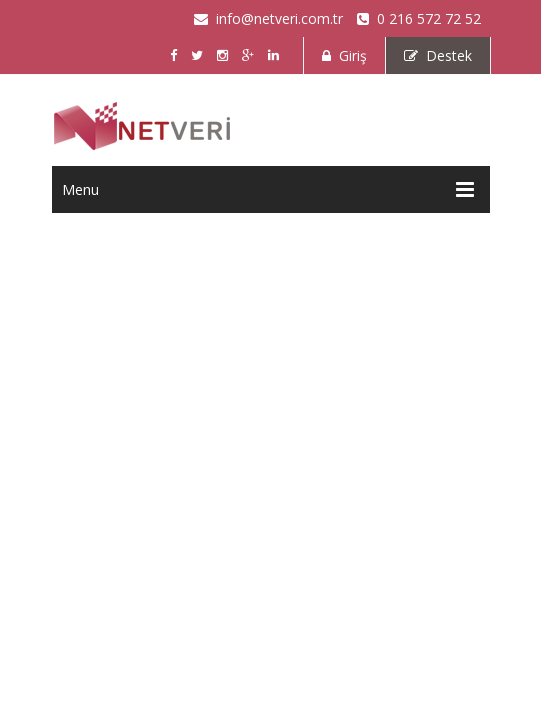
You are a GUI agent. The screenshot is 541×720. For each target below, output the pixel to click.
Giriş (344, 55)
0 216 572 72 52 (419, 18)
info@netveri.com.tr (268, 18)
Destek (438, 55)
